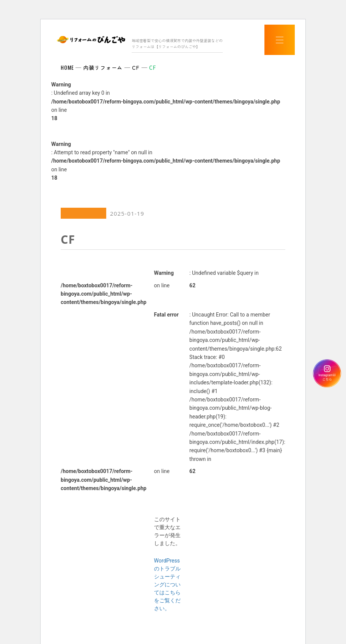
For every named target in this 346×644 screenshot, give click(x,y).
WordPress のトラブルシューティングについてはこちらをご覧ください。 (167, 584)
